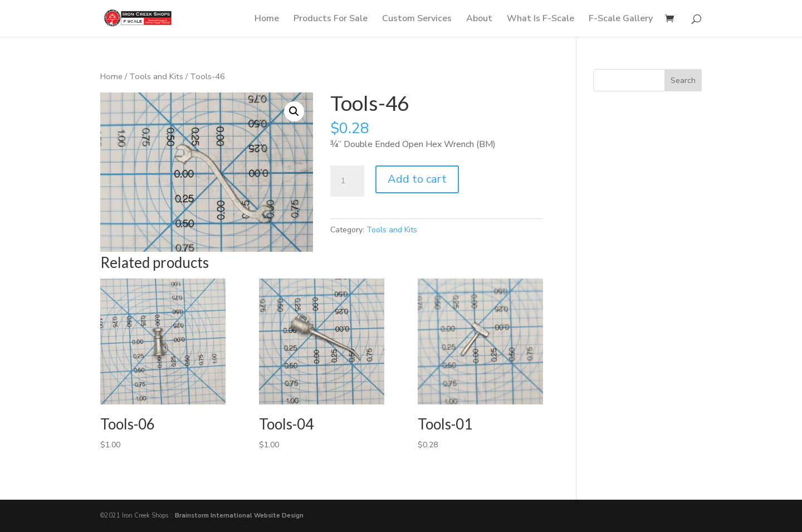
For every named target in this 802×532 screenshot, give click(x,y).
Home (267, 19)
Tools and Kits (156, 76)
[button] (294, 111)
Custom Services (417, 19)
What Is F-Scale (541, 19)
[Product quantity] (347, 181)
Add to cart (417, 179)
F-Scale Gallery (621, 19)
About (479, 19)
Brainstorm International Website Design (239, 516)
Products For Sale (331, 19)
